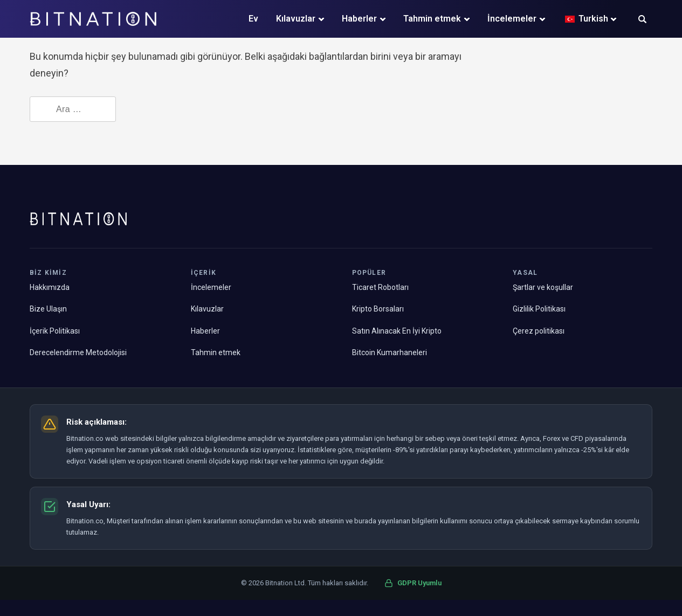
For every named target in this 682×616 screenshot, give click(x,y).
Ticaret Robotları (380, 287)
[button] (642, 20)
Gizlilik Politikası (539, 309)
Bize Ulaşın (48, 309)
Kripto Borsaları (378, 309)
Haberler (359, 19)
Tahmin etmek (432, 19)
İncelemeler (512, 19)
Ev (253, 19)
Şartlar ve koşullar (543, 287)
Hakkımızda (50, 287)
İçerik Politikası (55, 331)
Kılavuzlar (296, 19)
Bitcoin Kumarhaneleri (390, 352)
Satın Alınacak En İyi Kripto (397, 331)
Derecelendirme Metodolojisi (78, 352)
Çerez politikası (539, 331)
